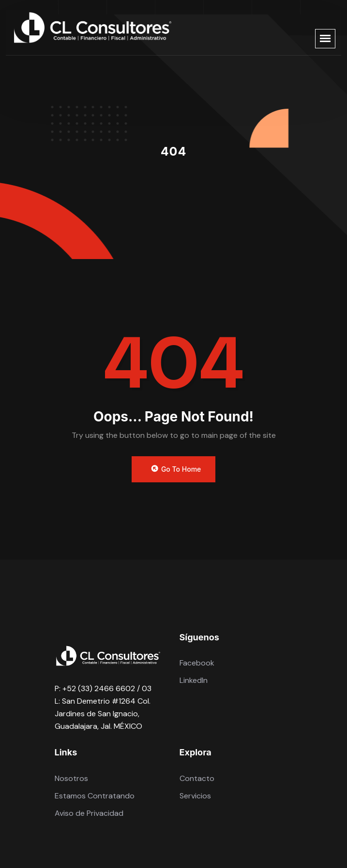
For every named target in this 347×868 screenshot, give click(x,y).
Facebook (197, 663)
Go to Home (175, 469)
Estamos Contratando (95, 796)
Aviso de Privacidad (89, 813)
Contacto (197, 778)
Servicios (195, 796)
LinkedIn (194, 680)
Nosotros (71, 778)
